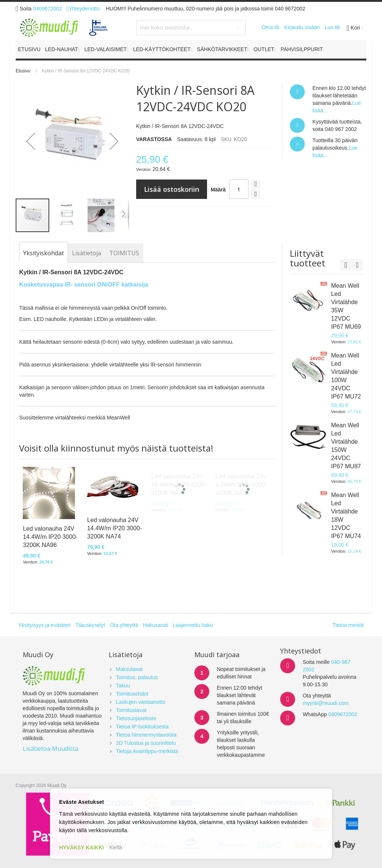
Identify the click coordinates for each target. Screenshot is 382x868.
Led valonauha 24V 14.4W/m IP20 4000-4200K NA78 (179, 485)
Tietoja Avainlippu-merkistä (147, 751)
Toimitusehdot (132, 694)
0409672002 (48, 9)
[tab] (43, 253)
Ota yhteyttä (124, 625)
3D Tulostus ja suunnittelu (146, 743)
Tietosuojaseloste (136, 718)
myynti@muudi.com (325, 703)
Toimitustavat (131, 710)
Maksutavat (129, 669)
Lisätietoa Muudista (51, 749)
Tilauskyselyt (90, 625)
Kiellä (116, 847)
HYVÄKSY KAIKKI (82, 847)
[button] (31, 141)
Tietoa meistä (348, 625)
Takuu (123, 686)
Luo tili (332, 27)
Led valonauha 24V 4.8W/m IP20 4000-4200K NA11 (241, 485)
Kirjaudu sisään (302, 27)
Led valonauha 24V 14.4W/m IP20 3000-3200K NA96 (50, 537)
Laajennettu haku (193, 625)
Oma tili (270, 27)
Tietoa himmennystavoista (146, 735)
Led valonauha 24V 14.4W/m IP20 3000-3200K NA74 (114, 528)
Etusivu (23, 71)
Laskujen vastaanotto (141, 702)
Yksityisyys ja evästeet (44, 625)
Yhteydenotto (83, 9)
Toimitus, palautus (137, 677)
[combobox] (191, 28)
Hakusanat (155, 625)
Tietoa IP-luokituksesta (142, 727)
